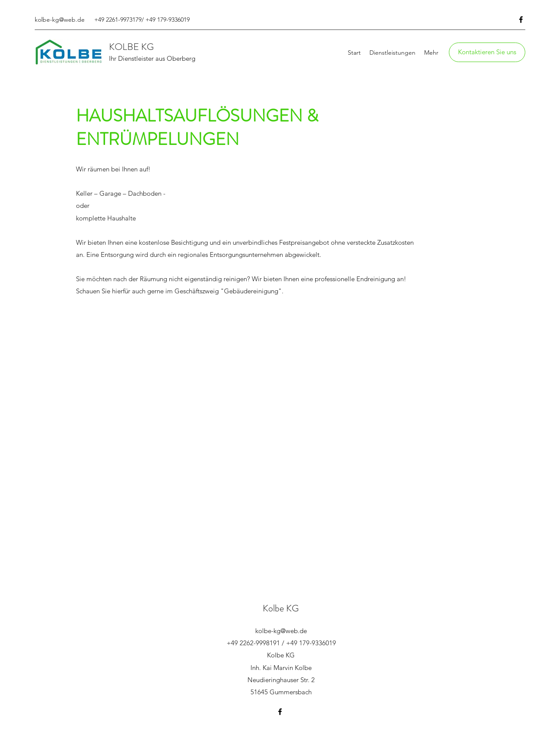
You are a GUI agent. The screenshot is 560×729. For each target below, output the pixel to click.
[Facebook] (521, 20)
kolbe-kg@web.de (60, 20)
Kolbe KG (281, 608)
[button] (487, 52)
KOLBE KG (131, 47)
